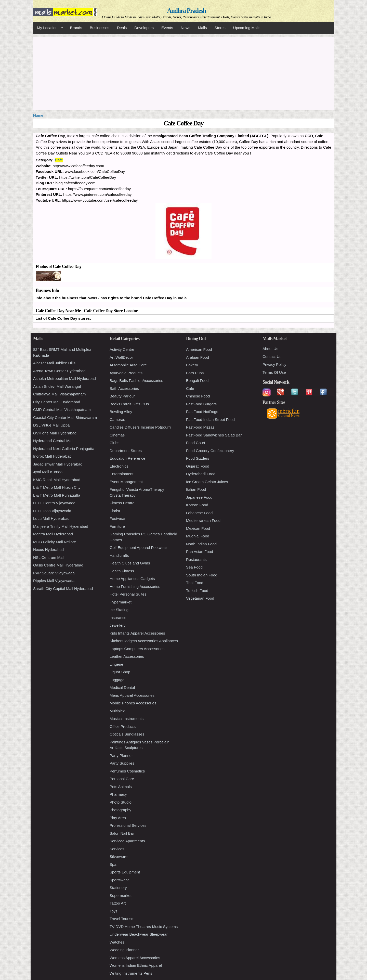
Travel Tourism (122, 919)
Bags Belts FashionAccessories (136, 381)
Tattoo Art (118, 903)
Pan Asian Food (200, 552)
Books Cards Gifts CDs (129, 404)
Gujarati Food (198, 466)
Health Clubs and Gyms (130, 563)
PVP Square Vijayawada (54, 573)
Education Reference (127, 458)
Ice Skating (119, 610)
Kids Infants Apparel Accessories (137, 633)
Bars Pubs (195, 373)
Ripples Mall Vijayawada (54, 581)
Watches (117, 942)
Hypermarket (121, 602)
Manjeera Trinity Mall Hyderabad (61, 526)
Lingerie (116, 664)
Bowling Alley (121, 412)
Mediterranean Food (203, 520)
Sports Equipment (125, 872)
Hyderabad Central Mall (53, 441)
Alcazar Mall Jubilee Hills (54, 363)
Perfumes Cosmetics (127, 771)
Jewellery (118, 625)
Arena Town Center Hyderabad (59, 371)
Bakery (192, 365)
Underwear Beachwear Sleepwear (139, 934)
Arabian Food (198, 357)
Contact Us (272, 357)
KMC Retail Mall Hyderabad (57, 480)
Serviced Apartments (127, 841)
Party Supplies (122, 763)
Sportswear (119, 880)
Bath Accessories (124, 388)
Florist (115, 511)
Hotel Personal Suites (128, 594)
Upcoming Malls (247, 28)
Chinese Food (198, 396)
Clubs (114, 443)
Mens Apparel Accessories (132, 695)
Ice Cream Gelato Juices (207, 482)
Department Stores (126, 451)
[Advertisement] (183, 73)
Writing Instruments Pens (131, 973)
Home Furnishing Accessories (135, 586)
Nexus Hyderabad (48, 550)
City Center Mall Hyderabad (57, 402)
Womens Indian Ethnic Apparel (136, 965)
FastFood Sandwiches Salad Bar (214, 435)
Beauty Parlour (122, 396)
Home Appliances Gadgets (132, 579)
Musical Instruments (127, 719)
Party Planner (121, 756)
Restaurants (196, 559)
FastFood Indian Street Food (210, 420)
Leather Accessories (127, 656)
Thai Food (195, 583)
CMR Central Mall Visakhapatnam (62, 410)
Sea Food (194, 567)
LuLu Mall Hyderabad (51, 518)
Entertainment (121, 474)
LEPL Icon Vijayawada (52, 511)
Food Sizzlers (198, 458)
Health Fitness (122, 571)
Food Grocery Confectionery (210, 451)
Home (38, 115)
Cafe (59, 160)
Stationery (118, 888)
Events (167, 28)
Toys (114, 911)
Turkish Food (197, 591)
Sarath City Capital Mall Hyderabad (63, 589)
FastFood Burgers (201, 404)
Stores (220, 28)
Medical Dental (122, 687)
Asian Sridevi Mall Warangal (57, 386)
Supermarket (121, 895)
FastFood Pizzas (200, 427)
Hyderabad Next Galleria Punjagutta (64, 449)
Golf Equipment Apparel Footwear (138, 547)
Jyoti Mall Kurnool (48, 472)
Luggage (117, 680)
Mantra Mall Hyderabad (53, 534)
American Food (199, 349)
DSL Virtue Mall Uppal (52, 425)
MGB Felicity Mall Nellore (55, 542)
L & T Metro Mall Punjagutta (57, 495)
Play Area (118, 818)
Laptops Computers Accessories (137, 649)
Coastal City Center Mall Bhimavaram (65, 417)
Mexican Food (198, 528)
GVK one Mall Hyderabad (55, 433)
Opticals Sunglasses (127, 734)
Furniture (117, 526)
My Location (48, 28)
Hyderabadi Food (201, 474)
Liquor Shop (120, 672)
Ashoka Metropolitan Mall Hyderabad (64, 378)
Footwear (118, 518)
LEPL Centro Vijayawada (54, 503)
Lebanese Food (199, 513)
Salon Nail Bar (122, 833)
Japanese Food (199, 497)
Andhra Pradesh (187, 11)
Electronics (119, 466)
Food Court (196, 443)
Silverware (119, 856)
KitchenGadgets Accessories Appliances (144, 641)
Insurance (118, 618)
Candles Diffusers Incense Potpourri (140, 427)
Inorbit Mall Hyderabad (52, 456)
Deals (122, 28)
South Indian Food (202, 575)
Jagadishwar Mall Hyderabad (58, 464)
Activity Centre (122, 349)
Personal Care (122, 779)
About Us (270, 349)
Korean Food (197, 505)
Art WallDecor (121, 357)
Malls (202, 28)
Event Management (126, 482)
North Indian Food (201, 544)
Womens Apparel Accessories (135, 958)
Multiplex (117, 711)
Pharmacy (118, 794)
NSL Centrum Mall (49, 557)
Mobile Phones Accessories (133, 703)
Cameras (117, 420)
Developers (144, 28)
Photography (120, 810)
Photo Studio (121, 802)
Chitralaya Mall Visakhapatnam (60, 394)
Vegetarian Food (200, 598)
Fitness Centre (122, 503)
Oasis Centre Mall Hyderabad (58, 565)
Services (117, 849)
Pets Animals (121, 787)
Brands (76, 28)
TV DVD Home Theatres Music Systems (144, 927)
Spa (113, 864)
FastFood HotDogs (202, 412)
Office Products (123, 726)
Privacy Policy (274, 364)
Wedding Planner (124, 950)
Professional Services (128, 825)
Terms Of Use (274, 372)
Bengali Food (197, 381)
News (186, 28)
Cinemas (117, 435)
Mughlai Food (198, 536)
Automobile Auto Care (128, 365)
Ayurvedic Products (126, 373)
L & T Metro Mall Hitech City (57, 487)
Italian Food (196, 489)
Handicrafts (119, 555)
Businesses (100, 28)
